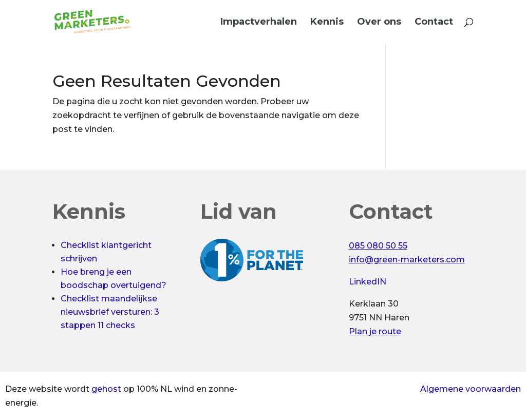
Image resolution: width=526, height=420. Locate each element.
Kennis (327, 23)
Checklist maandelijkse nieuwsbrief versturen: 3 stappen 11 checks (110, 312)
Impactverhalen (259, 23)
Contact (434, 23)
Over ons (379, 23)
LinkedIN (368, 282)
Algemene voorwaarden (471, 389)
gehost (106, 389)
